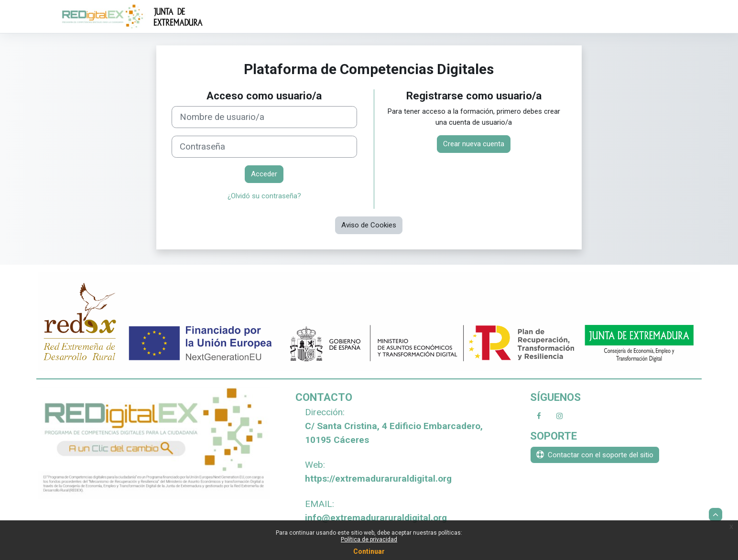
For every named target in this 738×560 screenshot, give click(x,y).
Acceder (264, 174)
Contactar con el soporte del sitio (595, 455)
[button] (716, 515)
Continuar (369, 551)
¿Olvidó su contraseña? (264, 196)
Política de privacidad (369, 539)
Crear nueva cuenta (474, 144)
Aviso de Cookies (369, 225)
